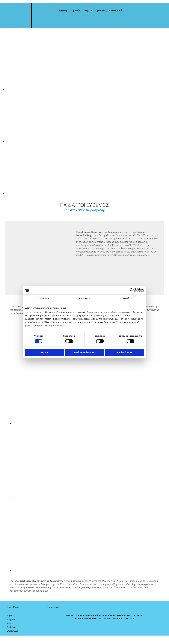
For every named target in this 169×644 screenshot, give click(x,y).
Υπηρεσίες (75, 10)
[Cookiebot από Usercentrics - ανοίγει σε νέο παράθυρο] (132, 290)
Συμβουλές (101, 10)
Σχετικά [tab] (125, 298)
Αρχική (63, 10)
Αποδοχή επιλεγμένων (85, 352)
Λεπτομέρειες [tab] (85, 298)
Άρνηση (45, 352)
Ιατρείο (88, 10)
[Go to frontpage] (19, 25)
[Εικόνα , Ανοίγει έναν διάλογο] (87, 89)
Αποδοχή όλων (124, 352)
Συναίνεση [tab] (44, 298)
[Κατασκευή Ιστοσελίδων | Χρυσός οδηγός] (49, 627)
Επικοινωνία (116, 10)
